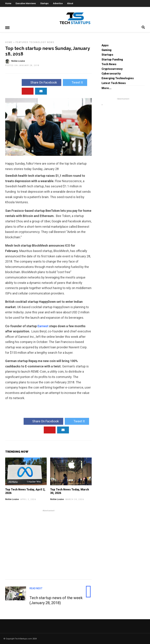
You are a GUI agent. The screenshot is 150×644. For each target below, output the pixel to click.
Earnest (43, 326)
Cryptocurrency (112, 69)
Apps (105, 45)
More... (107, 88)
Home (8, 3)
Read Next (36, 588)
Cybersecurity (111, 73)
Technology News (42, 42)
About (70, 3)
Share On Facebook (41, 82)
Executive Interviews (26, 3)
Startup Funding (112, 59)
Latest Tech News (114, 83)
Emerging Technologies (118, 78)
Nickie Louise (12, 499)
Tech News (109, 64)
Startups (44, 3)
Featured (22, 42)
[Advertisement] (48, 544)
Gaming (107, 50)
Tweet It (75, 82)
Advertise (58, 3)
